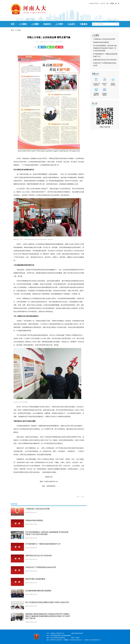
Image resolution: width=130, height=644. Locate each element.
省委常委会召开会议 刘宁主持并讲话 (39, 556)
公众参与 (71, 24)
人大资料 (59, 24)
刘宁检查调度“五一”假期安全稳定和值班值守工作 (43, 544)
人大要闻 (96, 35)
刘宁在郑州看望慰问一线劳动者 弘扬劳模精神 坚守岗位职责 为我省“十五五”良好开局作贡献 (105, 48)
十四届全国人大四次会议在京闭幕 (37, 509)
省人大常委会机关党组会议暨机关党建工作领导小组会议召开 (47, 602)
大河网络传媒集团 (66, 635)
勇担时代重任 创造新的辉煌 (35, 579)
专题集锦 (83, 24)
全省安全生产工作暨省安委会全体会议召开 (41, 567)
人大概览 (23, 24)
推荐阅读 (14, 504)
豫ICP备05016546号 (77, 633)
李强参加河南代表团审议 (34, 520)
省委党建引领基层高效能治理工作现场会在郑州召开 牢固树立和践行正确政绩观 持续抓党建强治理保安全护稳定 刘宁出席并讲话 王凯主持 (48, 616)
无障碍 (112, 3)
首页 (13, 24)
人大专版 (18, 30)
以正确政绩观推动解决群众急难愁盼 (38, 591)
